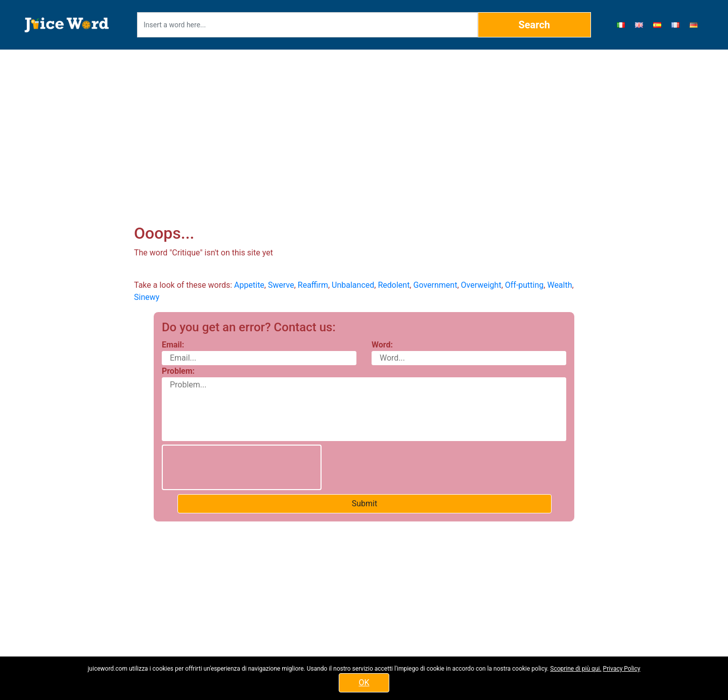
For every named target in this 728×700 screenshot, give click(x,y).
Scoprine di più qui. (576, 669)
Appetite (249, 285)
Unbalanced (353, 285)
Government (435, 285)
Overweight (481, 285)
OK (364, 683)
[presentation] (242, 467)
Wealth (559, 285)
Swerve (281, 285)
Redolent (394, 285)
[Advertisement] (364, 124)
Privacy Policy (622, 669)
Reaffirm (313, 285)
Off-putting (525, 285)
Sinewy (147, 297)
